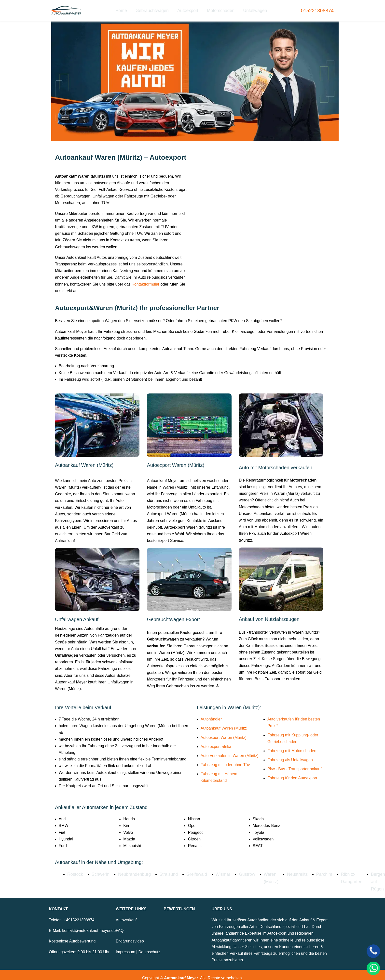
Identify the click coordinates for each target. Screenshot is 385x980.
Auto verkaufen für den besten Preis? (294, 719)
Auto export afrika (216, 742)
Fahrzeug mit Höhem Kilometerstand (219, 773)
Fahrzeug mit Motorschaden (292, 747)
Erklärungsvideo (130, 935)
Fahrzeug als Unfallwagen (290, 756)
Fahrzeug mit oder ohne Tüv (225, 761)
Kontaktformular (145, 280)
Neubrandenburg (130, 870)
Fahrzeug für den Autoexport (292, 774)
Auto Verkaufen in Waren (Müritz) (230, 752)
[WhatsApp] (373, 968)
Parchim (307, 870)
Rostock (74, 870)
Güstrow (234, 870)
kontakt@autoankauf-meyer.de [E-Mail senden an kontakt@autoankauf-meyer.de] (89, 924)
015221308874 (317, 9)
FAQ (120, 924)
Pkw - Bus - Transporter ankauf (295, 765)
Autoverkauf (126, 914)
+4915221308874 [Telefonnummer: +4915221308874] (79, 914)
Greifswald (187, 870)
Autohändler (211, 715)
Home (126, 8)
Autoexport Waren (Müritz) (224, 733)
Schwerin (98, 870)
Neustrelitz (282, 870)
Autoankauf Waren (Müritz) (224, 724)
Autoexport (188, 8)
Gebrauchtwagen (155, 8)
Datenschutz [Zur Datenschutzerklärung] (149, 946)
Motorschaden (219, 8)
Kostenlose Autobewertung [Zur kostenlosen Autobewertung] (72, 935)
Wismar (212, 870)
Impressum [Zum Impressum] (125, 946)
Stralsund (161, 870)
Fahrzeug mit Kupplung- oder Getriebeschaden (293, 734)
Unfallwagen (250, 8)
